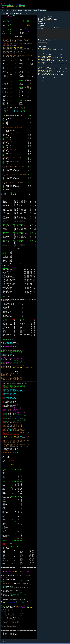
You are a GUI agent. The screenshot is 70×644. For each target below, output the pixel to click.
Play (8, 11)
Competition (28, 11)
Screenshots (43, 11)
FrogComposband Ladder (48, 20)
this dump (42, 18)
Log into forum (57, 28)
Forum (20, 11)
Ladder (14, 11)
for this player (43, 21)
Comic (35, 11)
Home (3, 11)
